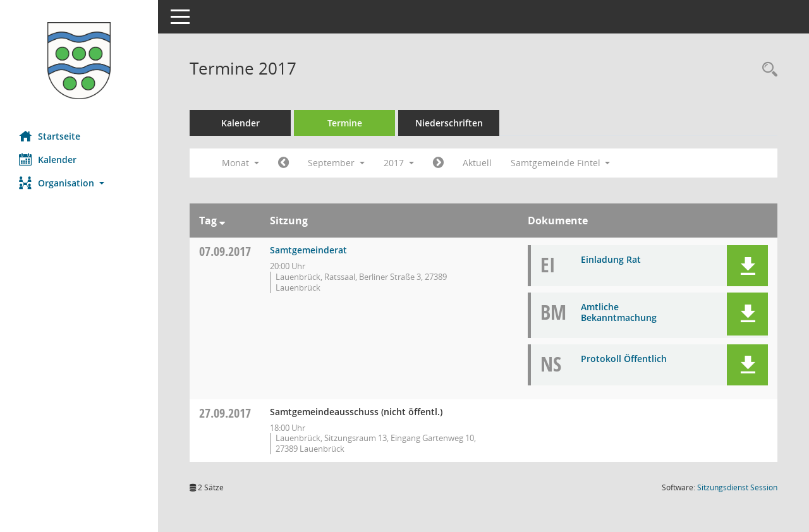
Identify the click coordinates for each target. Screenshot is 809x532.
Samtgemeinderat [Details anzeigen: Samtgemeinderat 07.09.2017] (308, 250)
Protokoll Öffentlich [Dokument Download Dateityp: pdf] (624, 359)
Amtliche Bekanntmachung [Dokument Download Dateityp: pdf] (619, 312)
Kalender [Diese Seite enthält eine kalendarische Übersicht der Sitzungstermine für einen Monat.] (48, 159)
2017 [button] (399, 163)
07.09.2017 (225, 251)
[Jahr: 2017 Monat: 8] (283, 163)
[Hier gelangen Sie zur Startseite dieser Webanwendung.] (79, 61)
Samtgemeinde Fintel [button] (561, 163)
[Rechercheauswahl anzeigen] (767, 70)
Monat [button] (240, 163)
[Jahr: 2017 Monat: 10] (438, 163)
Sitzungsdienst (737, 487)
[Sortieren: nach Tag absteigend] (222, 221)
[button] (79, 183)
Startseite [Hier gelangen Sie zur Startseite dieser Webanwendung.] (50, 136)
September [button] (336, 163)
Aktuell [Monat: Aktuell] (477, 163)
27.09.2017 (225, 413)
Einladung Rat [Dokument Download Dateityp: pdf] (611, 259)
